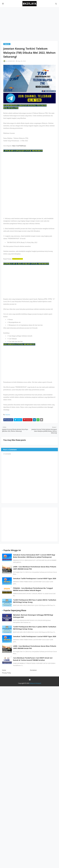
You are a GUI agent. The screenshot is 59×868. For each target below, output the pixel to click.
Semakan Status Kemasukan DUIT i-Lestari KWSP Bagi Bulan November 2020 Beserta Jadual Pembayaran (34, 556)
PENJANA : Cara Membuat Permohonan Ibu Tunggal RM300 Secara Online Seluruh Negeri (33, 589)
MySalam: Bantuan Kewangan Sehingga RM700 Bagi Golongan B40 (33, 616)
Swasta (8, 415)
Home (4, 670)
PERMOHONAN (18, 259)
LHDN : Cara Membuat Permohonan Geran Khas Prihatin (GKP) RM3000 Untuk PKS (35, 568)
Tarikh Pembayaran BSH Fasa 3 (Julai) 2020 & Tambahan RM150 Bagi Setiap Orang (35, 601)
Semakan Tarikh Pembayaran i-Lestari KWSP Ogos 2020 (35, 578)
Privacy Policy (7, 673)
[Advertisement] (29, 24)
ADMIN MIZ (11, 61)
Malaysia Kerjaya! (35, 683)
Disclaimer (33, 670)
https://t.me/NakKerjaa (19, 146)
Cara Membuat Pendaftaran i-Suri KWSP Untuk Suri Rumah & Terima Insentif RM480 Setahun (33, 659)
